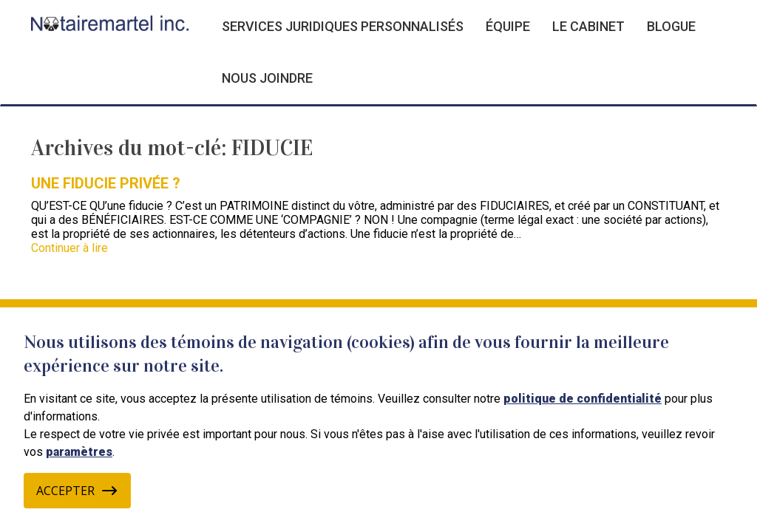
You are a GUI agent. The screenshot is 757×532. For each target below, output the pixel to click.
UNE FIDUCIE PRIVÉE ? (106, 183)
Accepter (77, 491)
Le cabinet (588, 26)
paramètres (79, 452)
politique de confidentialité (583, 399)
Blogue (671, 26)
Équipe (508, 26)
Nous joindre (267, 78)
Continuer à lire (69, 248)
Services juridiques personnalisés (343, 26)
